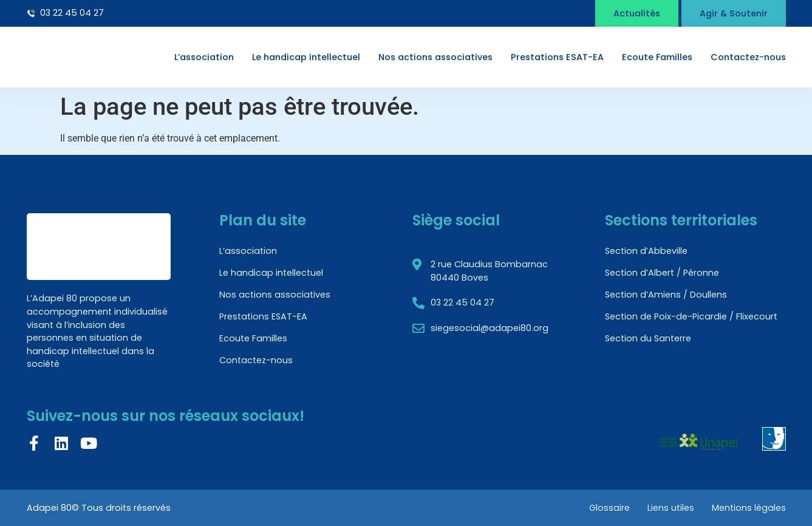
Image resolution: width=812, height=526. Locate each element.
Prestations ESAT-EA (557, 57)
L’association (204, 57)
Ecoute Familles (657, 57)
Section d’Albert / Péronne (662, 273)
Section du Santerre (648, 338)
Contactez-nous (748, 57)
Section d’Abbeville (646, 251)
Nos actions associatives (435, 57)
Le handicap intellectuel (306, 57)
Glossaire (608, 508)
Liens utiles (670, 508)
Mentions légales (749, 508)
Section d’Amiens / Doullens (666, 295)
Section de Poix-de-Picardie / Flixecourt (691, 316)
